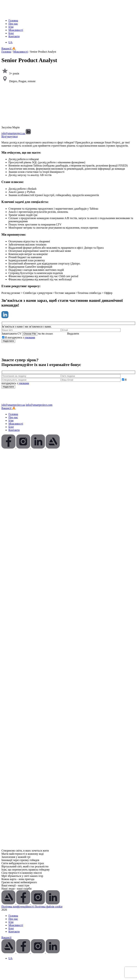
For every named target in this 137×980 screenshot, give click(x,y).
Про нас (13, 24)
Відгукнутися (9, 136)
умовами (30, 337)
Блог (11, 33)
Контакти (14, 36)
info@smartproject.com (39, 405)
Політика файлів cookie (49, 907)
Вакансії (6, 938)
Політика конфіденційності (18, 907)
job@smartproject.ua (14, 133)
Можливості (16, 30)
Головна (13, 21)
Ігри (11, 27)
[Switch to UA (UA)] (10, 42)
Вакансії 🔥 (9, 48)
